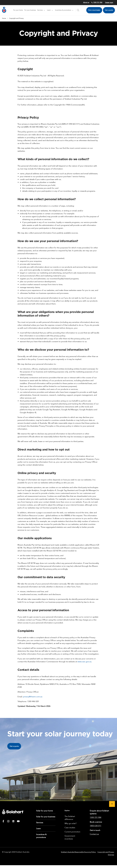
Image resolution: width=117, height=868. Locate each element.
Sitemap (111, 855)
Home (4, 18)
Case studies (70, 828)
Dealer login (109, 3)
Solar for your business (46, 817)
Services (40, 823)
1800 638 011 (96, 826)
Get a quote (109, 10)
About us (86, 2)
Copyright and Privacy (106, 852)
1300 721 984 (97, 2)
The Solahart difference (70, 818)
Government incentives (70, 837)
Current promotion (72, 832)
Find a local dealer (94, 10)
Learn (39, 829)
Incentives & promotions (41, 836)
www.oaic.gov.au (84, 662)
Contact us (94, 834)
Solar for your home (45, 811)
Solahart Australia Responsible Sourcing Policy (78, 852)
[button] (112, 804)
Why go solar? (71, 823)
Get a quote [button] (14, 746)
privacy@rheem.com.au (33, 697)
